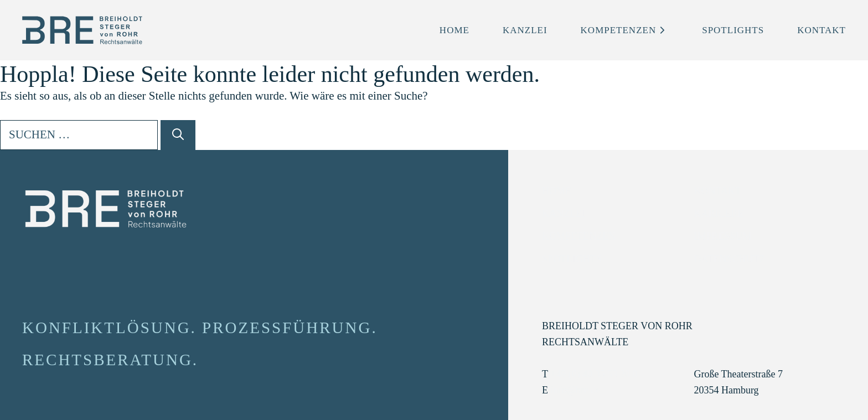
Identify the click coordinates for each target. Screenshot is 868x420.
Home (454, 30)
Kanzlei (525, 30)
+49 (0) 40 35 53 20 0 (594, 374)
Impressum (722, 236)
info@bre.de (575, 390)
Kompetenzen (625, 30)
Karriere (719, 214)
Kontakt (821, 30)
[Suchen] (178, 135)
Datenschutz (729, 259)
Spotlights (733, 30)
